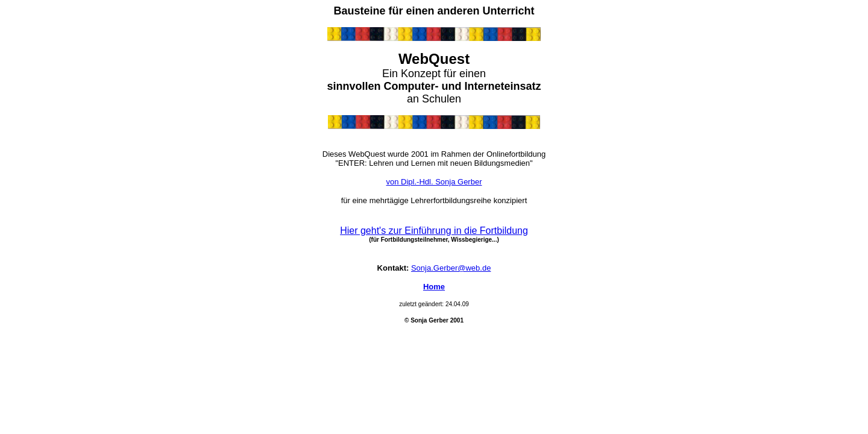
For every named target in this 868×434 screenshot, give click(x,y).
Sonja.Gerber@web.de (451, 268)
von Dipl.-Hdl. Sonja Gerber (434, 182)
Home (434, 287)
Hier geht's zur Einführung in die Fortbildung (434, 231)
